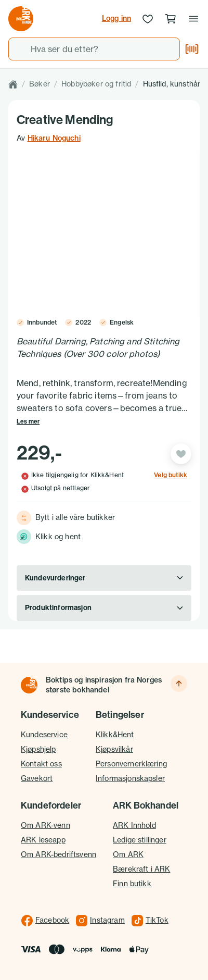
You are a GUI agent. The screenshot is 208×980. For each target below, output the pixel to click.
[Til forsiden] (29, 685)
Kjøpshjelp (38, 749)
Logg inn (116, 18)
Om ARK (128, 854)
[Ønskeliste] (148, 19)
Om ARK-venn (45, 825)
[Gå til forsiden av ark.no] (21, 19)
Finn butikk (132, 884)
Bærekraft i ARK (141, 869)
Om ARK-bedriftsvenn (58, 854)
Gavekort (37, 778)
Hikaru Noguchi (54, 138)
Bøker (40, 84)
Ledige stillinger (140, 840)
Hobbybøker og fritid (96, 84)
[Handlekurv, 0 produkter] (171, 19)
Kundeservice (44, 735)
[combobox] (94, 49)
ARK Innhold (134, 825)
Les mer (28, 421)
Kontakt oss (41, 764)
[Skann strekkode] (192, 49)
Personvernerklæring (131, 764)
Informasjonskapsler (130, 778)
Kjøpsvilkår (114, 749)
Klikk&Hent (115, 735)
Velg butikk (171, 475)
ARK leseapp (43, 840)
